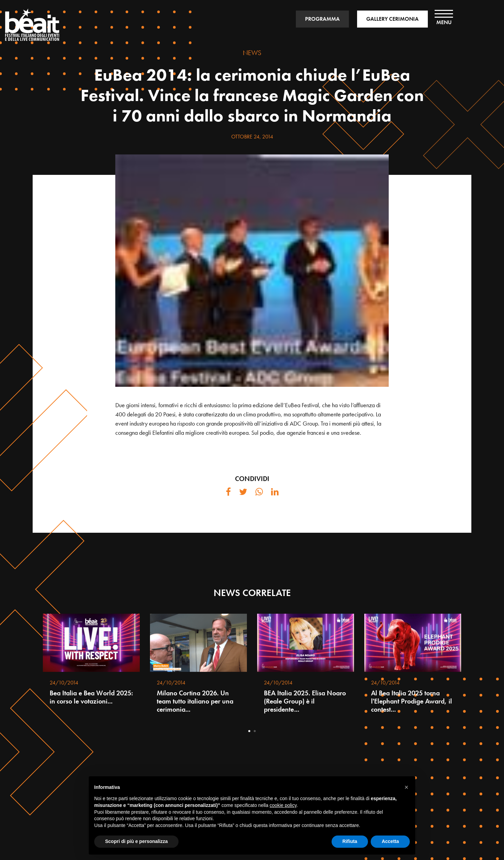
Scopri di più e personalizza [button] (136, 841)
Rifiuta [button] (350, 841)
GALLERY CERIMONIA (392, 19)
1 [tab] (249, 731)
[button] (406, 787)
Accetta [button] (390, 841)
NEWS (252, 53)
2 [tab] (255, 731)
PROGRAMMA (322, 19)
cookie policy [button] (283, 805)
